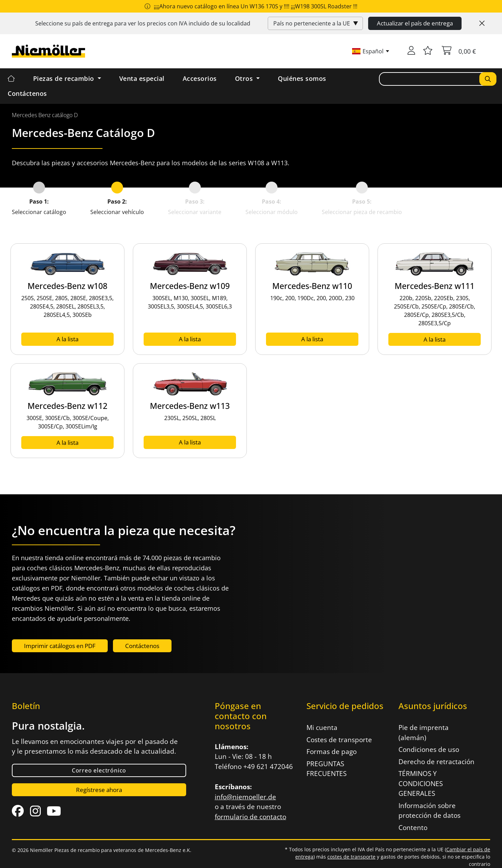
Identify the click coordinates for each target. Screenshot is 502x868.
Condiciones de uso (429, 749)
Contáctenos (27, 93)
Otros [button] (245, 78)
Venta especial (142, 78)
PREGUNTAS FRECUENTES (326, 769)
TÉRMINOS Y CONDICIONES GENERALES (421, 783)
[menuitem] (45, 115)
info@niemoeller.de (245, 797)
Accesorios (200, 78)
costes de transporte (351, 857)
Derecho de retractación (436, 762)
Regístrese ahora (99, 790)
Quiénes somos (302, 78)
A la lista (67, 339)
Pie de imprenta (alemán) (424, 733)
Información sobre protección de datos (429, 811)
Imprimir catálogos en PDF (60, 646)
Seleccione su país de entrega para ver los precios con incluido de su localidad (143, 23)
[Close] (482, 23)
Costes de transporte (339, 740)
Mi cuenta (322, 728)
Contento (413, 828)
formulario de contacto (250, 817)
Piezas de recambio (65, 78)
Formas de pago (332, 752)
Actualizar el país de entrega (415, 23)
